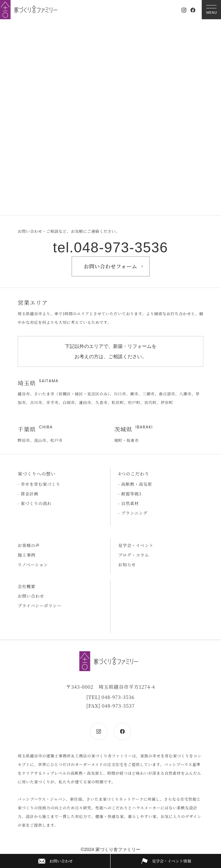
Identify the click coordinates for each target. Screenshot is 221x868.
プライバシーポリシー (40, 606)
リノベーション (33, 565)
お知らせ (127, 565)
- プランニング (133, 513)
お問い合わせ (31, 596)
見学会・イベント (136, 545)
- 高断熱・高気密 (135, 484)
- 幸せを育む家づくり (39, 484)
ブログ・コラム (134, 555)
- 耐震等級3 (130, 494)
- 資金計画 (28, 494)
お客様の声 (29, 545)
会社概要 (27, 586)
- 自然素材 (128, 503)
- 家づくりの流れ (35, 503)
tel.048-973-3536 (110, 247)
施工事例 (27, 555)
